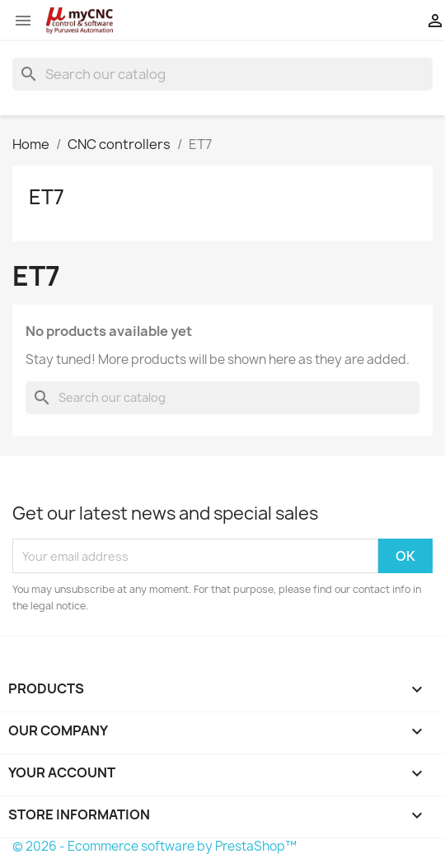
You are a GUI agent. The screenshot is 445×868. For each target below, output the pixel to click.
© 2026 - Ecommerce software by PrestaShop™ (155, 846)
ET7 (47, 197)
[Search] (222, 74)
